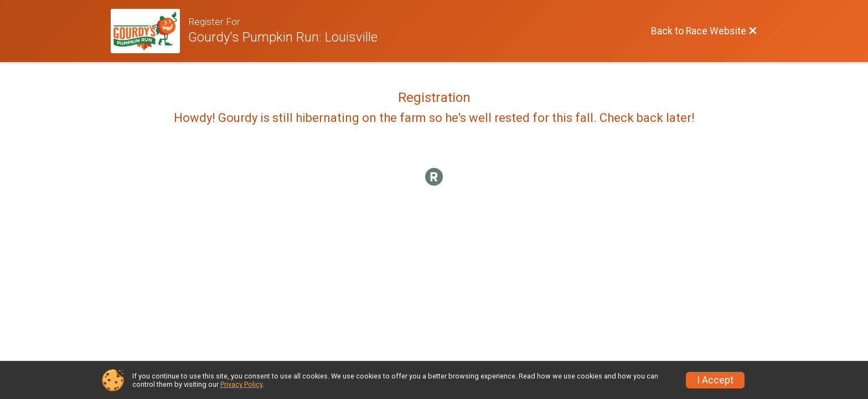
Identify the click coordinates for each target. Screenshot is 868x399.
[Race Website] (149, 31)
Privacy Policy (241, 384)
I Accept (715, 380)
